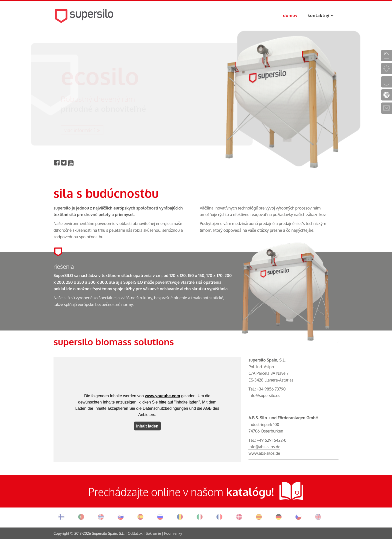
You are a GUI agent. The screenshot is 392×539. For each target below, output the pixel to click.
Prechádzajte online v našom (156, 492)
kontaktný (319, 15)
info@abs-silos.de (264, 447)
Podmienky (173, 533)
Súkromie (153, 533)
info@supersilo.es (264, 395)
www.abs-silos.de (264, 453)
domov (290, 15)
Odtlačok (135, 533)
